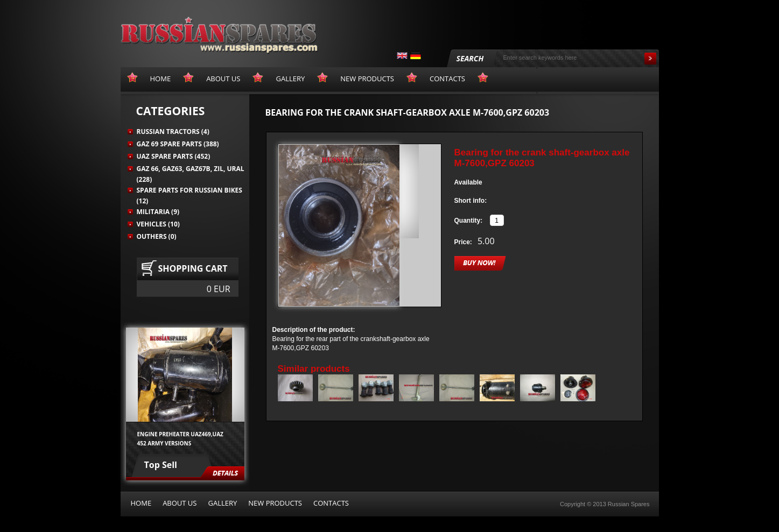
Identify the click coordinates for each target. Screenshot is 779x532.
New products (275, 503)
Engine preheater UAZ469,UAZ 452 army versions (180, 438)
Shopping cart (193, 268)
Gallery (222, 503)
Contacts (331, 503)
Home (141, 503)
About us (180, 503)
